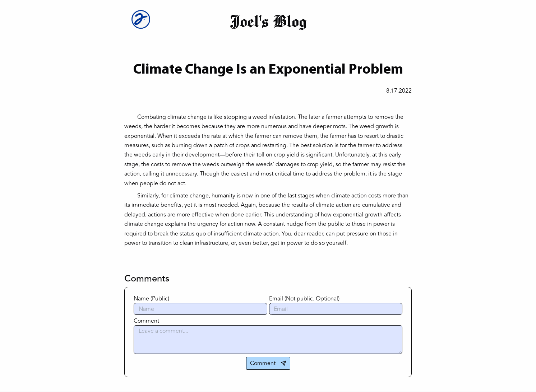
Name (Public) (151, 299)
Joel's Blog (268, 21)
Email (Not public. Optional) (304, 299)
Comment (146, 321)
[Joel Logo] (143, 19)
